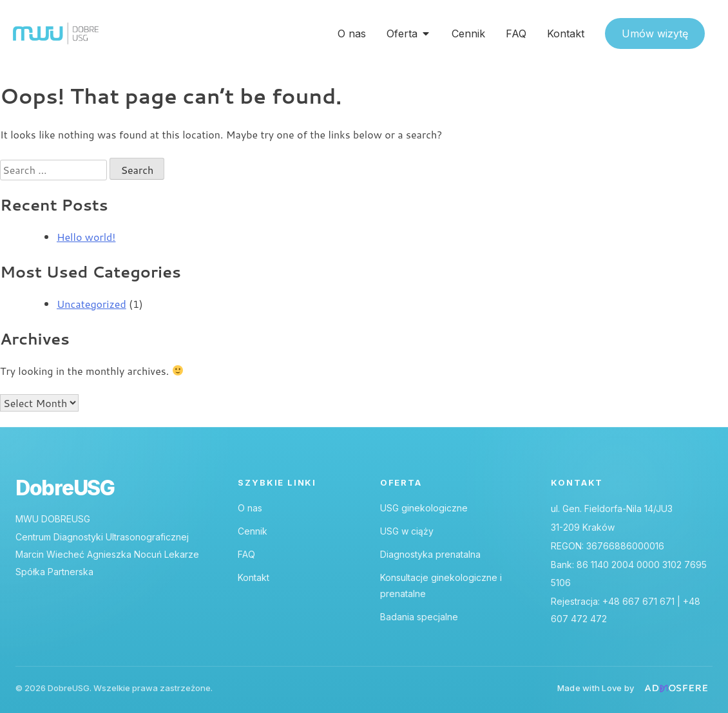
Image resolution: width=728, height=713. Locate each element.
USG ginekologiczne (424, 508)
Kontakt (254, 577)
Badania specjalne (419, 617)
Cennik (253, 531)
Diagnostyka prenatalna (430, 554)
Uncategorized (91, 304)
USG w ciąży (407, 531)
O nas (250, 508)
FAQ (246, 554)
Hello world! (86, 237)
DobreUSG (65, 488)
